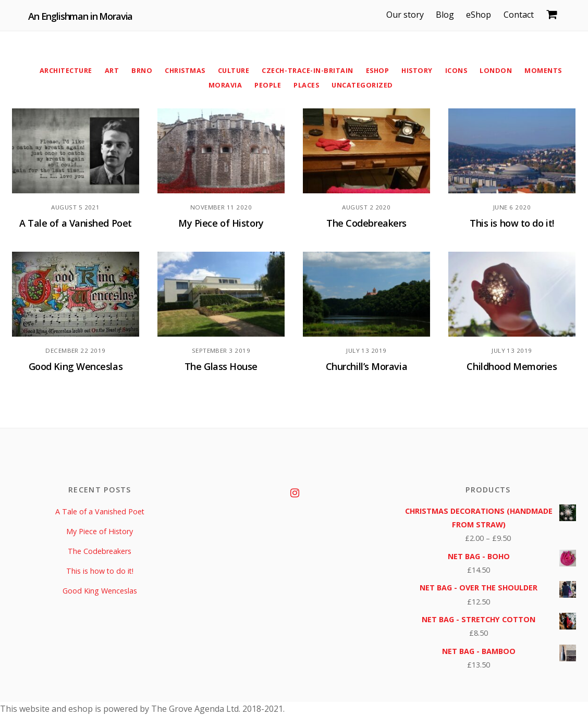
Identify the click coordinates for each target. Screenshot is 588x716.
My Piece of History (221, 223)
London (499, 70)
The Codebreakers (366, 223)
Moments (547, 70)
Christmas (183, 70)
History (419, 70)
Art (109, 70)
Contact (520, 15)
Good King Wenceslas (76, 367)
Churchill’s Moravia (367, 367)
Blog (447, 15)
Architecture (62, 70)
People (267, 85)
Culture (233, 70)
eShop (481, 15)
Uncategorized (363, 85)
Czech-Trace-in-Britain (308, 70)
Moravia (225, 85)
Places (306, 85)
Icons (459, 70)
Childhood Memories (512, 367)
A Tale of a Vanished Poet (76, 223)
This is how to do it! (512, 223)
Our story (407, 15)
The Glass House (221, 367)
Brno (139, 70)
